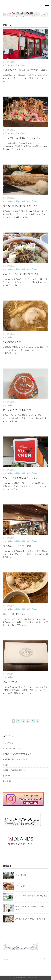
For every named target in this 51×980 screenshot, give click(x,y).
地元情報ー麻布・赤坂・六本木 (14, 65)
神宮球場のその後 (12, 342)
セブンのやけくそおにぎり (17, 410)
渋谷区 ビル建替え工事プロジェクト (18, 770)
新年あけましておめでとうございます (30, 919)
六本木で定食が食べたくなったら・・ (23, 206)
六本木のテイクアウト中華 (17, 546)
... (6, 81)
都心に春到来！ (22, 875)
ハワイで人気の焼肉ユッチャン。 (21, 478)
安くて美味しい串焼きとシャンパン (22, 138)
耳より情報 (7, 781)
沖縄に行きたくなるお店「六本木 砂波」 (25, 70)
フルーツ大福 (10, 682)
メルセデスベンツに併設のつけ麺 (21, 274)
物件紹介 (6, 776)
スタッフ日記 (8, 201)
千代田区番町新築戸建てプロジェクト (18, 754)
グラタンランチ (22, 886)
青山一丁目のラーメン (15, 614)
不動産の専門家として (12, 748)
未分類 (5, 765)
